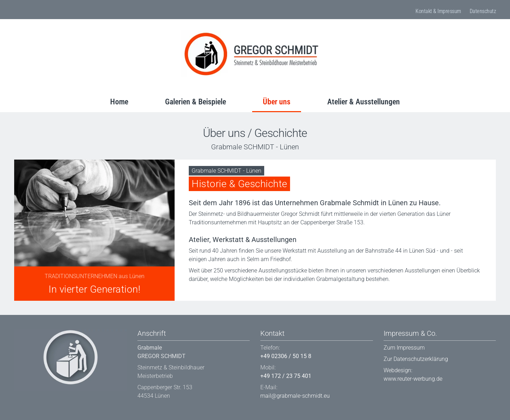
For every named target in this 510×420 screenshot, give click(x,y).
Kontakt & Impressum (438, 11)
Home (119, 102)
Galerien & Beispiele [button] (195, 102)
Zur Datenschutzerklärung (416, 359)
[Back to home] (252, 54)
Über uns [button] (277, 102)
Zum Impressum (404, 348)
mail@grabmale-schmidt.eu (295, 396)
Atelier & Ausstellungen (364, 102)
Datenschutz (483, 11)
